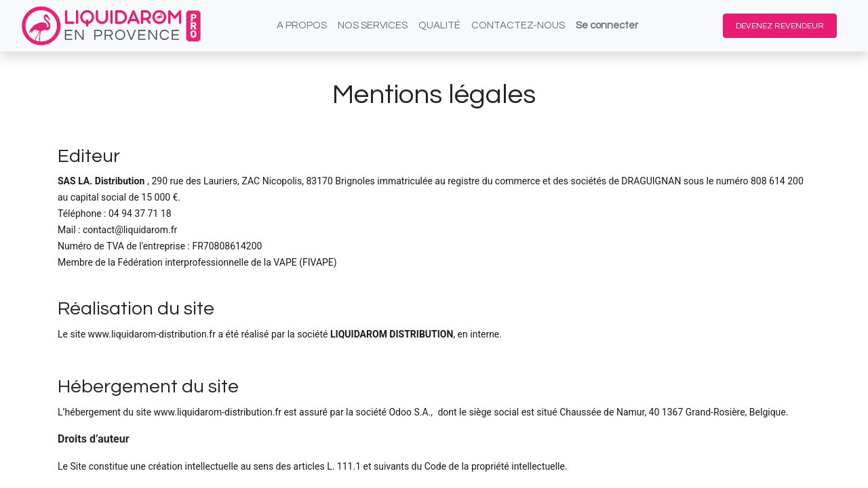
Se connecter (607, 25)
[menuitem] (302, 26)
